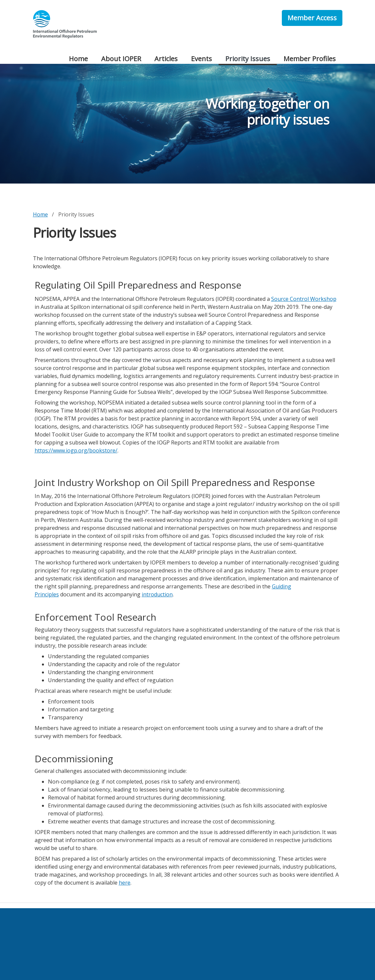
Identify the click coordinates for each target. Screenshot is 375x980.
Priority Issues (248, 59)
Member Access (312, 18)
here (125, 883)
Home (78, 59)
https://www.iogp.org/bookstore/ (76, 450)
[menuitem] (78, 60)
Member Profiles (310, 59)
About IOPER (121, 59)
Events (201, 59)
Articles (166, 59)
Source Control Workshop (304, 299)
